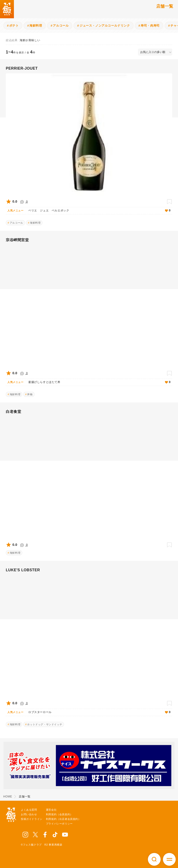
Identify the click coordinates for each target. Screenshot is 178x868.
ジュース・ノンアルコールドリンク (105, 26)
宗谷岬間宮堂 (17, 240)
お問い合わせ (29, 814)
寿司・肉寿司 (150, 26)
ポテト (14, 26)
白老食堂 (13, 412)
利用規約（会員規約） (59, 814)
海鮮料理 (36, 26)
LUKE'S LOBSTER (23, 570)
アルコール (61, 26)
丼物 (30, 394)
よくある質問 (29, 810)
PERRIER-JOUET (22, 68)
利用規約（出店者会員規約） (63, 819)
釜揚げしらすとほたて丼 (94, 382)
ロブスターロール (94, 712)
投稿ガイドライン (32, 819)
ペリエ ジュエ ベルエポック (94, 211)
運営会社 (51, 810)
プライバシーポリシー (59, 824)
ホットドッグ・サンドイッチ (45, 724)
